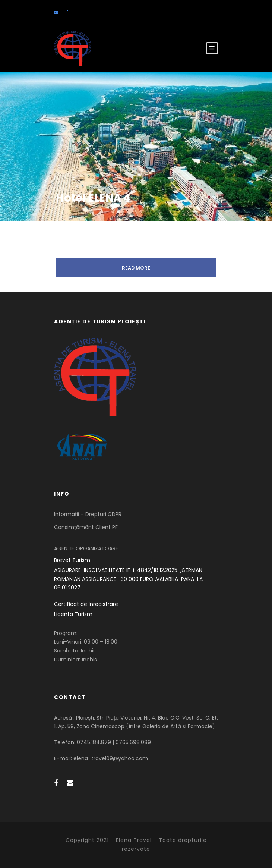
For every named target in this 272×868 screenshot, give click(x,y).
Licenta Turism (73, 614)
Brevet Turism (72, 560)
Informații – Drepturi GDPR (88, 514)
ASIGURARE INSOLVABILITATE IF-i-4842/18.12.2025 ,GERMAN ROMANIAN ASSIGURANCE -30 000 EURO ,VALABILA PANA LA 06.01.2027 (129, 579)
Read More (136, 268)
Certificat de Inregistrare (86, 604)
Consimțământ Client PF (86, 527)
